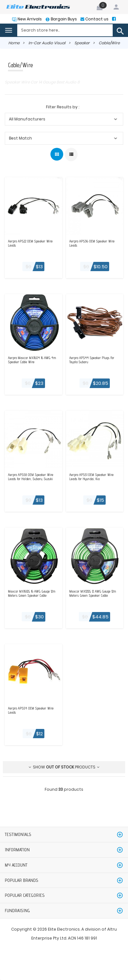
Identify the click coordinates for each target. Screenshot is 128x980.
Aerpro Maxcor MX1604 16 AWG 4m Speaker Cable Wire (32, 360)
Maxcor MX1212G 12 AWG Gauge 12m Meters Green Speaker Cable (93, 594)
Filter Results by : (63, 107)
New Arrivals (29, 19)
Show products (64, 767)
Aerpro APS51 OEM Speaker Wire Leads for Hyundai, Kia (91, 477)
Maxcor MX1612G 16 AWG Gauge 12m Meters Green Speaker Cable (32, 594)
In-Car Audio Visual (47, 43)
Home (14, 43)
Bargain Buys (63, 19)
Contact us (96, 19)
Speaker (82, 43)
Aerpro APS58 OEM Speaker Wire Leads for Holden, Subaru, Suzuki (31, 477)
